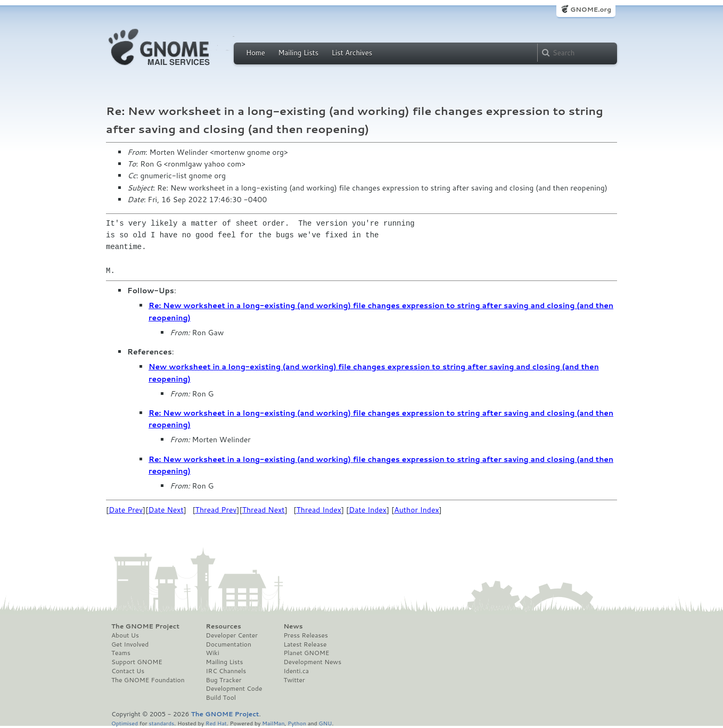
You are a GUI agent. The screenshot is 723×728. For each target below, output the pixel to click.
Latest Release (305, 644)
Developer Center (232, 635)
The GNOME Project (145, 626)
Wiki (213, 653)
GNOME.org (591, 9)
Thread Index (319, 510)
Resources (224, 626)
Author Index (416, 510)
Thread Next (264, 510)
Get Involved (130, 644)
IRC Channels (226, 671)
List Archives (352, 53)
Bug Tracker (224, 680)
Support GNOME (137, 662)
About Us (125, 635)
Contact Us (128, 671)
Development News (312, 662)
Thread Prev (216, 510)
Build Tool (221, 698)
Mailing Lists (298, 53)
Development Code (234, 689)
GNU (326, 723)
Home (256, 53)
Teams (121, 653)
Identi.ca (296, 671)
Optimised (125, 723)
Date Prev (126, 510)
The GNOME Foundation (148, 680)
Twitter (294, 680)
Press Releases (305, 635)
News (293, 626)
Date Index (368, 510)
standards (161, 723)
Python (297, 723)
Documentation (229, 644)
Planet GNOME (306, 653)
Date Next (166, 510)
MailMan (273, 723)
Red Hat (216, 723)
